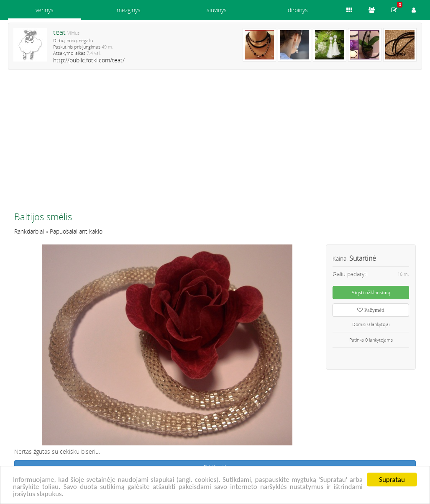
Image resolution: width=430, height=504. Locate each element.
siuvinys (217, 10)
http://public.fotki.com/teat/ (89, 60)
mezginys (129, 10)
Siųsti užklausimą (371, 292)
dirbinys (298, 10)
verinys (45, 10)
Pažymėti (371, 310)
